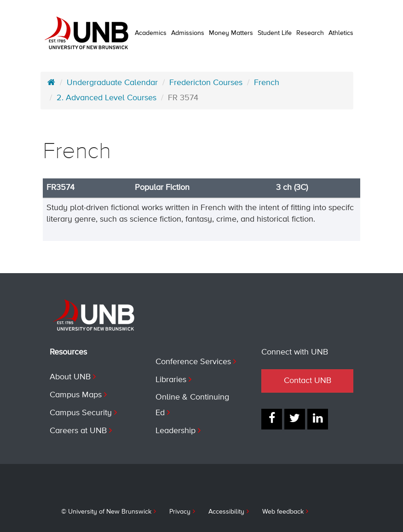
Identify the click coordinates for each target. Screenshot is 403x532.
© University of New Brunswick (106, 512)
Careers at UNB (78, 431)
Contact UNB (308, 381)
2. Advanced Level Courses (107, 98)
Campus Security (81, 413)
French (267, 83)
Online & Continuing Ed (192, 405)
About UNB (70, 377)
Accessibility (226, 512)
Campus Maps (76, 395)
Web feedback (283, 512)
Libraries (171, 380)
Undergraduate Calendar (112, 83)
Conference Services (193, 362)
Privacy (180, 512)
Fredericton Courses (206, 83)
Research (310, 33)
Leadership (176, 431)
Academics (151, 33)
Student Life (275, 33)
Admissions (188, 33)
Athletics (341, 33)
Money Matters (231, 33)
